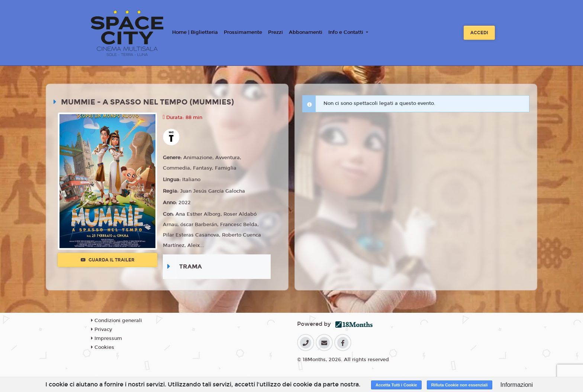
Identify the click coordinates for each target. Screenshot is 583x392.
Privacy (102, 330)
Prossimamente (243, 32)
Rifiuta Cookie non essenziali (460, 385)
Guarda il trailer (108, 260)
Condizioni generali (117, 321)
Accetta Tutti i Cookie (396, 385)
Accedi (479, 33)
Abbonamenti (306, 32)
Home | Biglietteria (195, 32)
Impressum (107, 338)
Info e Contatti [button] (347, 32)
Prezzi (276, 32)
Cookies (103, 347)
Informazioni (517, 385)
